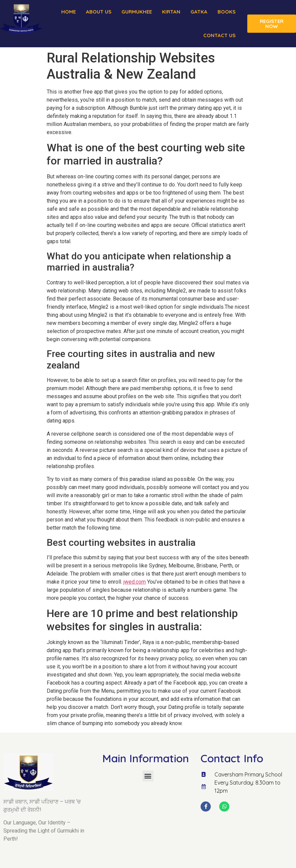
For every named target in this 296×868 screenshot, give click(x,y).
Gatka (199, 12)
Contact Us (219, 35)
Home (69, 12)
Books (226, 12)
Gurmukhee (137, 12)
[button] (148, 776)
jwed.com (135, 582)
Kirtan (171, 12)
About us (99, 12)
